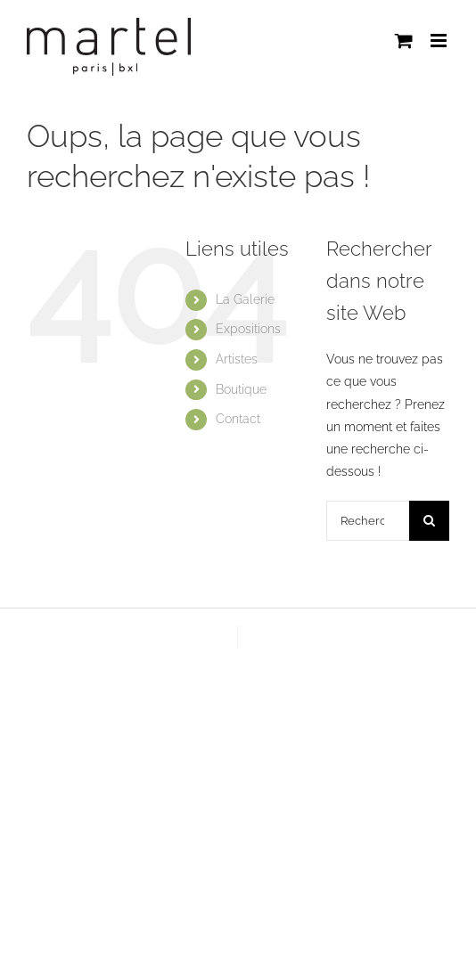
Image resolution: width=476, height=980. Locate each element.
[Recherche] (429, 521)
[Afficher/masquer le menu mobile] (440, 41)
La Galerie (245, 299)
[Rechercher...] (368, 521)
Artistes (237, 359)
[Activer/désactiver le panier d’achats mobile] (404, 41)
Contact (238, 419)
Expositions (248, 329)
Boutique (241, 389)
